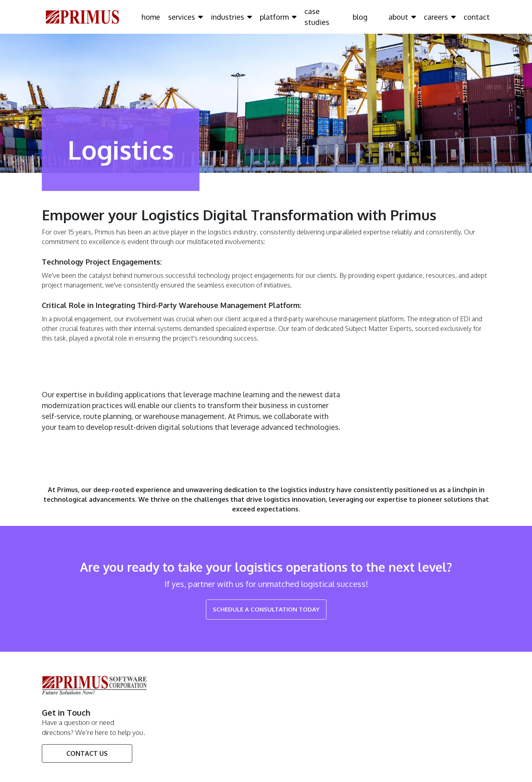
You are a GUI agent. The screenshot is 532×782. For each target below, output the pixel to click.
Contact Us (87, 753)
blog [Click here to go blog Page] (360, 17)
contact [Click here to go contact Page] (477, 17)
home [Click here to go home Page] (151, 17)
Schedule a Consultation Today (266, 609)
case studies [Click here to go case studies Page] (317, 17)
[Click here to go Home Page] (83, 16)
